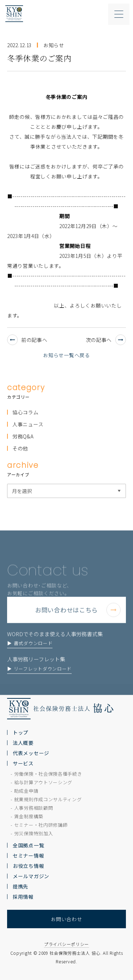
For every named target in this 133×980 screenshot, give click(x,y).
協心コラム (26, 412)
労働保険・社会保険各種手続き (48, 774)
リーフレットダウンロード (43, 678)
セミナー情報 (28, 856)
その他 (20, 448)
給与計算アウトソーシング (43, 782)
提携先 (21, 886)
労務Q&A (23, 436)
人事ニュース (28, 424)
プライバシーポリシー (66, 944)
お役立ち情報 (28, 866)
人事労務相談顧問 (34, 808)
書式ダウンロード (33, 652)
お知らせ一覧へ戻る (66, 355)
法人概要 (23, 743)
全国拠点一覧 (28, 845)
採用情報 (23, 897)
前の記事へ (27, 340)
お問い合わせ (66, 919)
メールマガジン (31, 876)
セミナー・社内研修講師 (41, 825)
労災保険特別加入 (34, 833)
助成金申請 (26, 791)
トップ (21, 732)
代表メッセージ (31, 753)
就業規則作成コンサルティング (48, 799)
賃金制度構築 (29, 816)
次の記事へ (106, 340)
